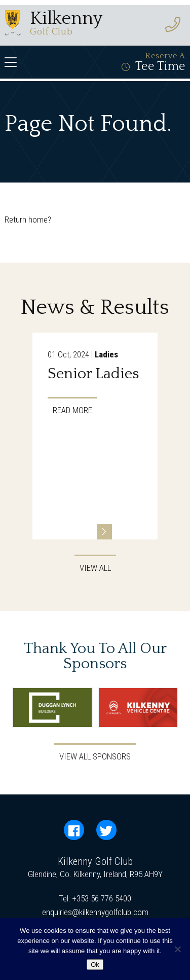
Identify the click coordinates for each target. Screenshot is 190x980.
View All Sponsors (95, 756)
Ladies (106, 354)
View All (95, 568)
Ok (95, 965)
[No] (177, 949)
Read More (72, 410)
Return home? (28, 220)
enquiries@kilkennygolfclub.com (95, 912)
